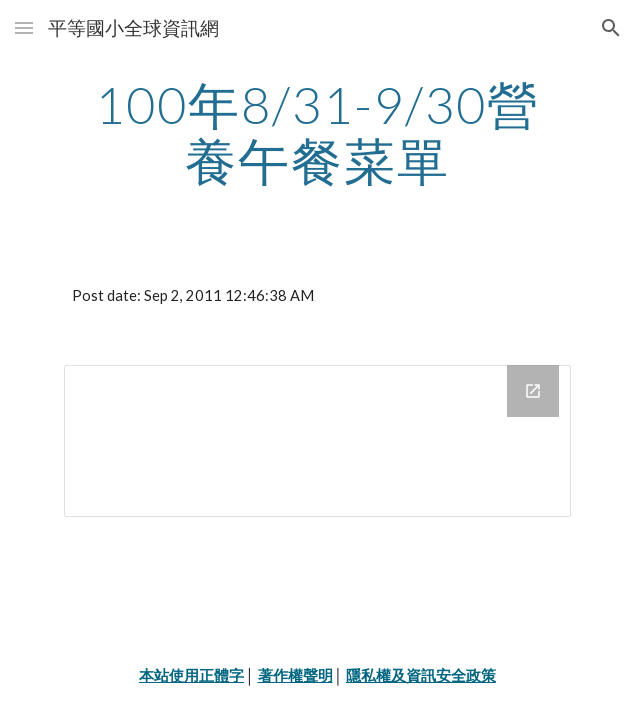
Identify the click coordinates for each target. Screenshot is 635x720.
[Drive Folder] (317, 441)
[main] (317, 132)
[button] (24, 27)
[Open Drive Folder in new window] (533, 391)
